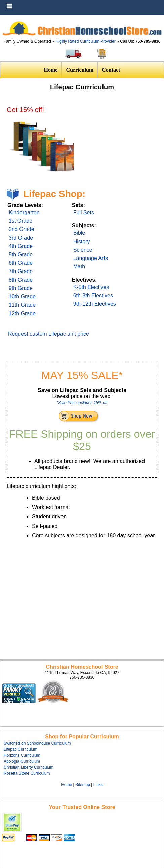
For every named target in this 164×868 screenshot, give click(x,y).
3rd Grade (21, 238)
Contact (111, 70)
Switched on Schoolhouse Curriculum (37, 743)
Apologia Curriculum (22, 761)
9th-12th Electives (95, 304)
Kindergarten (24, 212)
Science (83, 250)
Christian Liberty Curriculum (29, 767)
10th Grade (22, 297)
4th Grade (21, 246)
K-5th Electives (91, 287)
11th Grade (22, 305)
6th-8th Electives (93, 296)
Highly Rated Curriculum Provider (86, 41)
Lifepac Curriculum (20, 749)
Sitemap (83, 785)
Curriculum (80, 70)
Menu (157, 3)
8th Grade (21, 280)
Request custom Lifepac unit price (49, 334)
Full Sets (84, 212)
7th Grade (21, 271)
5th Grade (21, 255)
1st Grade (20, 221)
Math (79, 267)
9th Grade (21, 288)
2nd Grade (22, 229)
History (82, 241)
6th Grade (21, 263)
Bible (79, 233)
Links (98, 785)
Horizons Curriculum (22, 755)
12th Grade (22, 313)
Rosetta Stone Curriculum (27, 773)
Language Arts (91, 258)
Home (51, 70)
